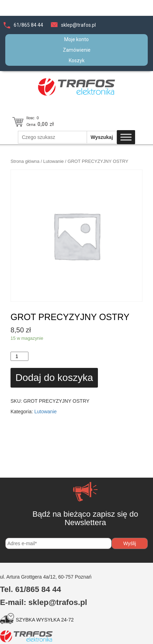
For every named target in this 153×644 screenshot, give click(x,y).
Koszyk (77, 60)
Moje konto (76, 39)
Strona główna (25, 161)
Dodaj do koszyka (54, 378)
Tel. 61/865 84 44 (31, 589)
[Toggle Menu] (126, 137)
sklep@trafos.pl (78, 25)
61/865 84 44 (28, 25)
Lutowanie (54, 161)
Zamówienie (77, 50)
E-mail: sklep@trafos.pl (44, 602)
